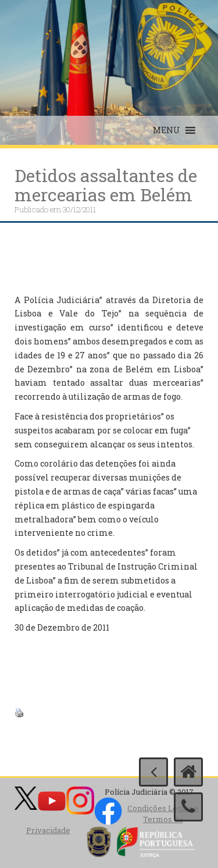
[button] (167, 130)
